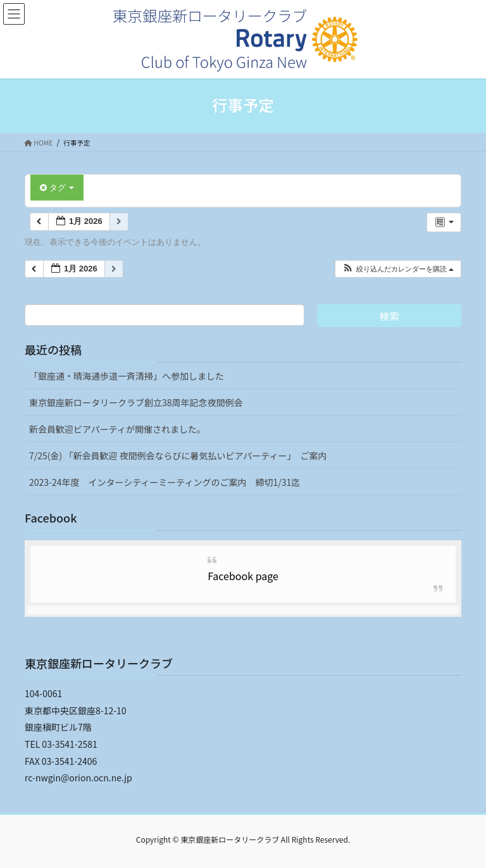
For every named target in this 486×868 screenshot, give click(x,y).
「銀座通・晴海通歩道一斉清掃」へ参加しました (127, 376)
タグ (57, 188)
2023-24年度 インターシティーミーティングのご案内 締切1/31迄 (165, 482)
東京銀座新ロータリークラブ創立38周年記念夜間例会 (136, 402)
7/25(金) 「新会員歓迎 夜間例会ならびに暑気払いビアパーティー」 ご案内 (178, 456)
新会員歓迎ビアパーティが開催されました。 (117, 429)
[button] (398, 269)
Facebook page (243, 576)
